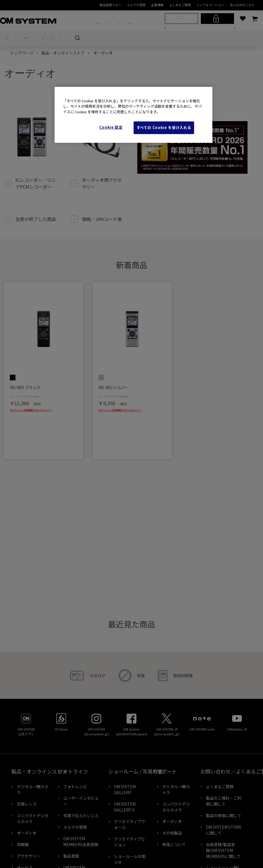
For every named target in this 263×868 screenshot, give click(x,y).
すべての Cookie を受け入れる (164, 127)
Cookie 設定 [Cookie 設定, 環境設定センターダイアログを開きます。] (111, 127)
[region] (133, 115)
